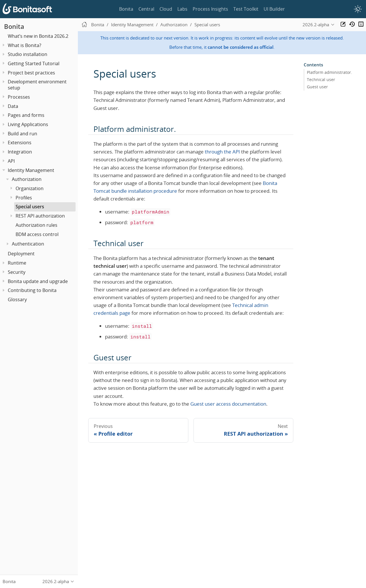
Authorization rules (36, 225)
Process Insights (210, 9)
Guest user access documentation (228, 404)
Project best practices (31, 73)
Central (146, 9)
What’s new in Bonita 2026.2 (38, 36)
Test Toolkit (246, 9)
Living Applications (28, 124)
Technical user (321, 80)
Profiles (24, 198)
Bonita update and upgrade (38, 281)
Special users (30, 207)
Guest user (317, 87)
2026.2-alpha (316, 25)
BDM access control (37, 234)
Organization (30, 188)
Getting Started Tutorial (34, 63)
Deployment (21, 254)
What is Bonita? (25, 45)
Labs (182, 9)
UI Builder (274, 9)
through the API (222, 152)
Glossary (17, 299)
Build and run (22, 134)
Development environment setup (37, 85)
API (11, 161)
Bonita (126, 9)
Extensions (20, 143)
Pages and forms (26, 115)
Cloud (166, 9)
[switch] (358, 9)
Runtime (17, 263)
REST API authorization (40, 216)
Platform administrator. (330, 72)
